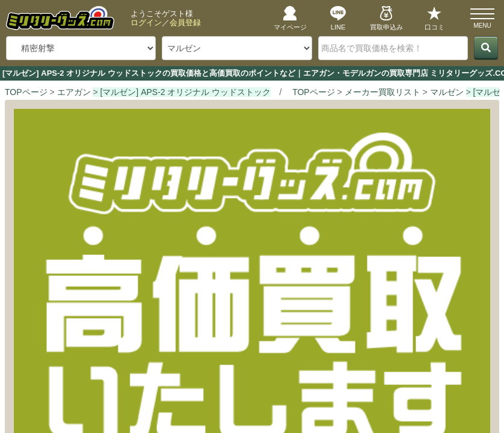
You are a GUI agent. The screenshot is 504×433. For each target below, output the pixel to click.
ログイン (146, 23)
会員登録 (185, 23)
